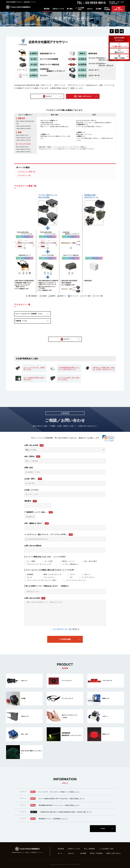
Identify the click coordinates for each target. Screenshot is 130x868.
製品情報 (47, 9)
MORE (103, 829)
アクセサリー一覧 (24, 175)
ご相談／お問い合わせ (113, 853)
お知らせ (90, 9)
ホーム (60, 853)
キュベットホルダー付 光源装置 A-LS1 (29, 314)
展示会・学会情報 (107, 9)
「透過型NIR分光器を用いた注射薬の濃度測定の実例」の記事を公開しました (65, 812)
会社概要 (98, 9)
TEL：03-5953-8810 (91, 3)
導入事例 (70, 9)
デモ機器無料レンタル (119, 46)
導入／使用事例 (89, 849)
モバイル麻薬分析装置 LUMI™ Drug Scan (34, 379)
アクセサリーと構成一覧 (27, 171)
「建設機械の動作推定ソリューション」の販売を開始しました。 (59, 805)
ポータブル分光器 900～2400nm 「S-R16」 (69, 379)
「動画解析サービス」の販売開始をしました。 (53, 819)
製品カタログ (119, 52)
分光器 (20, 24)
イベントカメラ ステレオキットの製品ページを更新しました (59, 792)
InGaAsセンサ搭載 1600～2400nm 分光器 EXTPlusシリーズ (104, 368)
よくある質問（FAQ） (80, 9)
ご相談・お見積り (119, 58)
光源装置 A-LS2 (21, 321)
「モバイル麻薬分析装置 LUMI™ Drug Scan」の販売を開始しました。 (62, 799)
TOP (7, 24)
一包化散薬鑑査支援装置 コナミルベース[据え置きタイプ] (69, 368)
